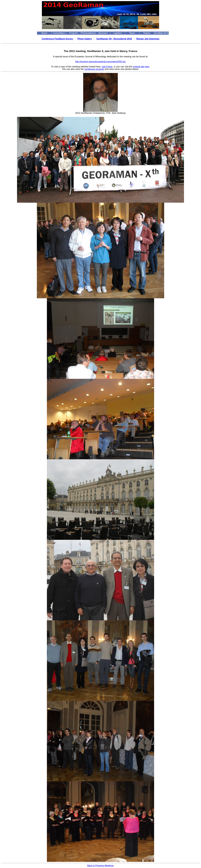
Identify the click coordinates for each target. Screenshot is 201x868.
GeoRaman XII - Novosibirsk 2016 (114, 39)
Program (73, 33)
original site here (141, 67)
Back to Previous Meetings (100, 866)
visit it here (107, 67)
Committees (59, 33)
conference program (94, 69)
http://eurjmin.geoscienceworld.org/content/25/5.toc (100, 62)
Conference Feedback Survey (58, 39)
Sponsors (103, 33)
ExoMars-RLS (161, 33)
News (132, 33)
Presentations (88, 33)
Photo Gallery (85, 39)
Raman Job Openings (148, 39)
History (147, 33)
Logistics (118, 33)
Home (44, 33)
